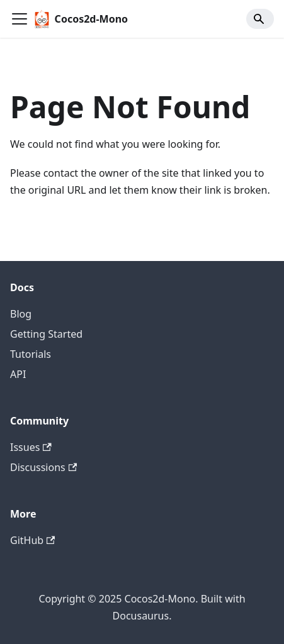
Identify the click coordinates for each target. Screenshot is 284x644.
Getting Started (46, 334)
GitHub (32, 540)
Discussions (43, 467)
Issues (31, 447)
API (18, 374)
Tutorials (31, 354)
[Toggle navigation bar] (20, 19)
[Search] (260, 19)
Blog (21, 314)
